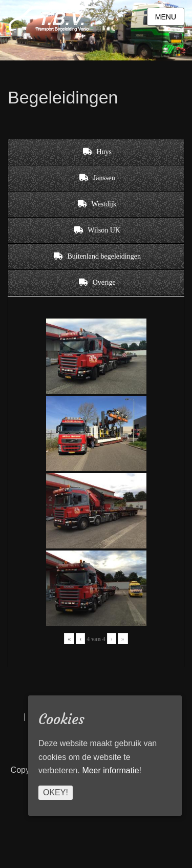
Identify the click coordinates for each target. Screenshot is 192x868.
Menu (166, 17)
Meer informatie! (112, 770)
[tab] (96, 152)
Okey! (56, 792)
